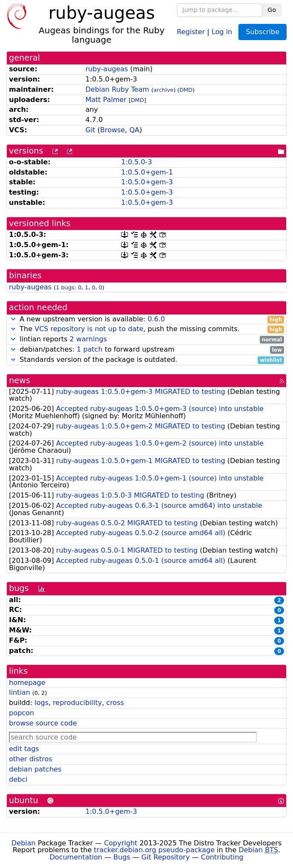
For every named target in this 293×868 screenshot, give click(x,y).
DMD (186, 90)
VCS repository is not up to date (89, 329)
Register (191, 31)
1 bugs (65, 287)
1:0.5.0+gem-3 (147, 182)
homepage (27, 683)
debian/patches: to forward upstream (146, 350)
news (20, 380)
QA (134, 130)
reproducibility (77, 703)
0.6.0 (156, 319)
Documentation (76, 857)
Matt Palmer (106, 100)
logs (42, 703)
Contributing (222, 857)
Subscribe (263, 32)
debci (18, 779)
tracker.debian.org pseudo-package (154, 850)
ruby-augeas (107, 69)
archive (164, 90)
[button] (13, 319)
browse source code (43, 723)
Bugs (122, 857)
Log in (222, 31)
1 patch (90, 349)
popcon (22, 713)
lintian (20, 692)
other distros (30, 759)
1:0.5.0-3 (136, 162)
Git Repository (166, 857)
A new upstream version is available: (146, 319)
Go (272, 10)
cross (115, 703)
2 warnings (88, 339)
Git (90, 130)
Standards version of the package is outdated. (146, 360)
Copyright (121, 843)
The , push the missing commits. (146, 329)
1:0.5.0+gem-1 (147, 172)
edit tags (24, 749)
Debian (24, 843)
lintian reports (146, 339)
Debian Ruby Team (117, 89)
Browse (113, 130)
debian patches (35, 769)
